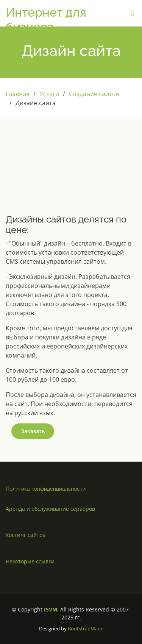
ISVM (51, 609)
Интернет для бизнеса (46, 19)
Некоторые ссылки (30, 561)
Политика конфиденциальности (46, 489)
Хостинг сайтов (26, 535)
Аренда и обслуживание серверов (50, 509)
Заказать (33, 431)
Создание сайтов (94, 94)
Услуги (49, 94)
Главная (18, 94)
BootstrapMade (86, 628)
